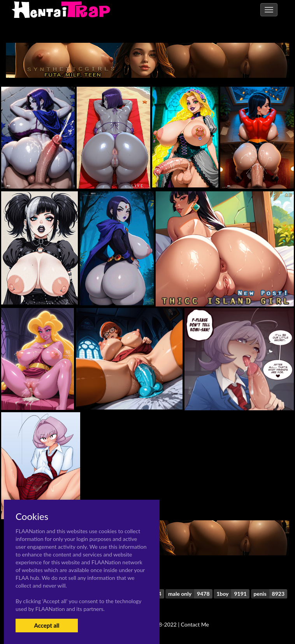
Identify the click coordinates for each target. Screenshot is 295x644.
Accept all (47, 625)
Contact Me (195, 624)
